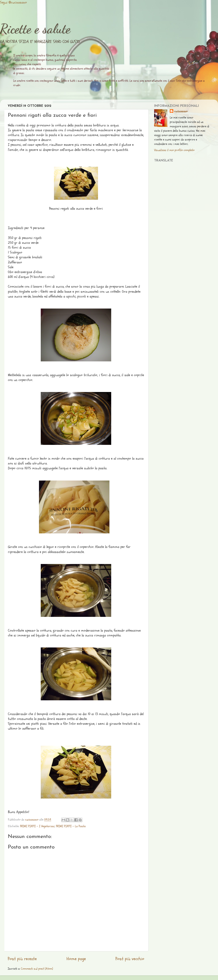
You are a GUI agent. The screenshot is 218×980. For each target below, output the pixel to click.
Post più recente (22, 959)
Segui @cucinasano (13, 2)
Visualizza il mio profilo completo (174, 150)
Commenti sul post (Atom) (37, 969)
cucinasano (181, 111)
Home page (76, 959)
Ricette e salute (35, 29)
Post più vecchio (130, 959)
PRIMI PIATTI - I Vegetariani (37, 826)
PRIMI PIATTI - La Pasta (71, 826)
